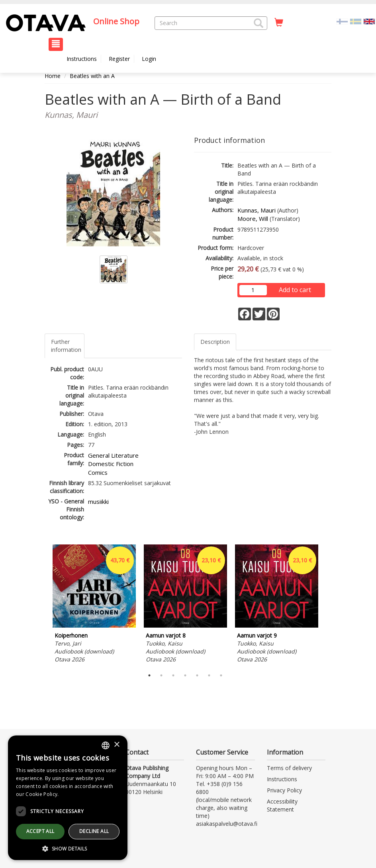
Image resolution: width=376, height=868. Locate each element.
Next (327, 605)
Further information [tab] (66, 346)
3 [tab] (173, 675)
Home (53, 76)
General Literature (113, 455)
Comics (98, 472)
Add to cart (295, 290)
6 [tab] (209, 675)
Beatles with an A (92, 76)
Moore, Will (253, 218)
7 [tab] (221, 675)
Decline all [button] (94, 831)
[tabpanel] (94, 605)
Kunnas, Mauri (257, 210)
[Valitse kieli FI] (342, 21)
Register (119, 59)
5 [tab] (197, 675)
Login (149, 59)
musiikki (98, 501)
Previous (43, 605)
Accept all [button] (40, 831)
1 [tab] (149, 675)
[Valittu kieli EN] (369, 21)
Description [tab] (215, 342)
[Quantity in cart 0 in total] (279, 23)
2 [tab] (161, 675)
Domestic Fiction (111, 464)
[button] (258, 23)
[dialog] (68, 798)
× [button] (117, 745)
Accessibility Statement (282, 805)
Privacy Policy (284, 790)
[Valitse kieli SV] (356, 21)
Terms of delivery (289, 768)
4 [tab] (185, 675)
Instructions (82, 59)
